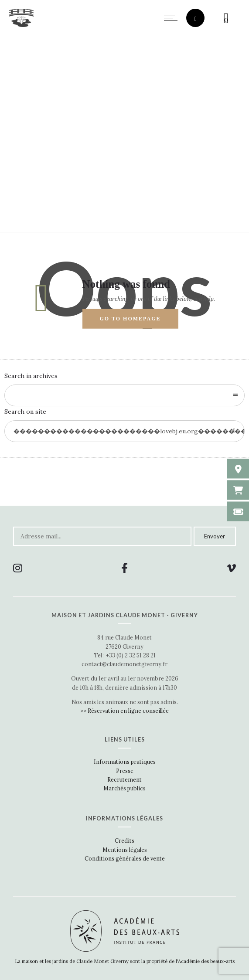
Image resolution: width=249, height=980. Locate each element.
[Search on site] (124, 431)
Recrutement (124, 779)
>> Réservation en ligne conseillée (124, 711)
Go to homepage (130, 319)
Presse (125, 771)
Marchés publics (124, 788)
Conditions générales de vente (125, 858)
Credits (124, 840)
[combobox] (124, 395)
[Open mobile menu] (173, 18)
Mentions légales (125, 850)
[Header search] (196, 19)
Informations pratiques (125, 762)
